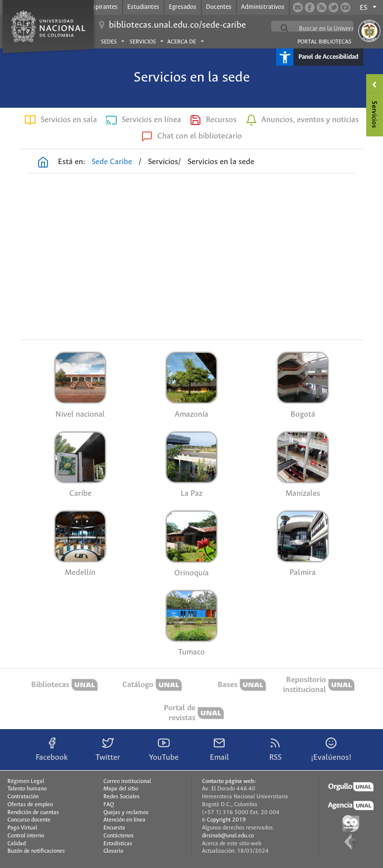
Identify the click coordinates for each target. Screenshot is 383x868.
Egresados (183, 7)
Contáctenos (119, 836)
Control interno (26, 836)
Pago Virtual (22, 828)
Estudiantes (143, 7)
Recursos (221, 120)
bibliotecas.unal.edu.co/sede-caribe (177, 25)
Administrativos (263, 7)
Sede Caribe (112, 162)
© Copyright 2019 (224, 820)
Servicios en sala (69, 120)
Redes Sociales (121, 797)
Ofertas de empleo (30, 805)
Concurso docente (29, 820)
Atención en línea (124, 820)
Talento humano (27, 789)
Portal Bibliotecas (324, 42)
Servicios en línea (151, 120)
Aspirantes (103, 7)
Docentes (219, 7)
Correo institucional (127, 781)
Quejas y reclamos (126, 813)
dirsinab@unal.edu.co (228, 836)
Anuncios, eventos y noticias (310, 120)
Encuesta (114, 828)
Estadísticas (118, 844)
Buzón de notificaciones (36, 851)
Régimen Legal (26, 781)
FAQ (109, 805)
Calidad (17, 844)
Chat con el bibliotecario (200, 136)
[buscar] (336, 29)
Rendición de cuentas (33, 813)
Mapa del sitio (121, 789)
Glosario (113, 851)
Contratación (23, 797)
